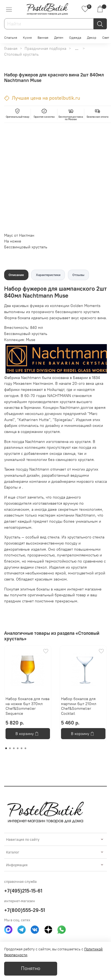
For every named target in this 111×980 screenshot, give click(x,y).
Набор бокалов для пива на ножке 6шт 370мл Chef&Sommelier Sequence (27, 706)
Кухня (27, 38)
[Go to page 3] (14, 748)
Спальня (11, 38)
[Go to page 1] (6, 748)
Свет (106, 38)
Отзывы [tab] (78, 275)
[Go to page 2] (10, 748)
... (77, 48)
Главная (11, 48)
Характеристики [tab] (48, 275)
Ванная (43, 38)
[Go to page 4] (18, 748)
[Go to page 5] (22, 748)
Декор (92, 38)
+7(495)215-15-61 (23, 891)
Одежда (75, 38)
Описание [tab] (16, 275)
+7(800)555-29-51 (25, 910)
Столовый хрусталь (21, 54)
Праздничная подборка (45, 48)
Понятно (31, 968)
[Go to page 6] (25, 748)
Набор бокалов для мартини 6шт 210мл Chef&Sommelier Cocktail (79, 706)
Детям (59, 38)
